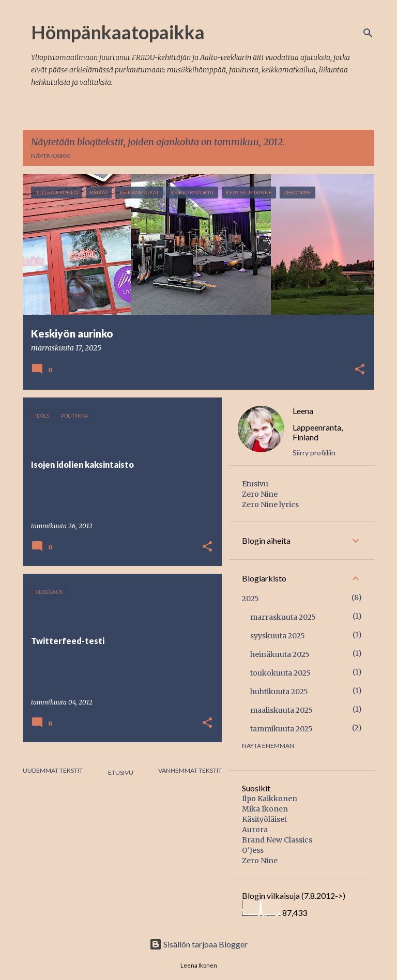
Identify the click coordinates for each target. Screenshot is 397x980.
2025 (250, 599)
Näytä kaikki (51, 156)
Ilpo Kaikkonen (270, 799)
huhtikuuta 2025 (279, 692)
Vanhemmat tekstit (190, 770)
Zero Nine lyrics (270, 504)
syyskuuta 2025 (278, 636)
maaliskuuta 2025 (281, 710)
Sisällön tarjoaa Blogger (198, 944)
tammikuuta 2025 (281, 729)
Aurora (255, 830)
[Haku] (368, 33)
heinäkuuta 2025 (280, 654)
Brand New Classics (277, 840)
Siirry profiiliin (314, 453)
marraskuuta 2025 (283, 617)
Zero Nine (260, 494)
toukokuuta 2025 (280, 673)
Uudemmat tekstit (53, 770)
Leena (303, 411)
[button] (360, 370)
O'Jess (253, 850)
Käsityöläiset (264, 819)
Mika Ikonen (265, 809)
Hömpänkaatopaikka (118, 32)
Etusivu (121, 772)
